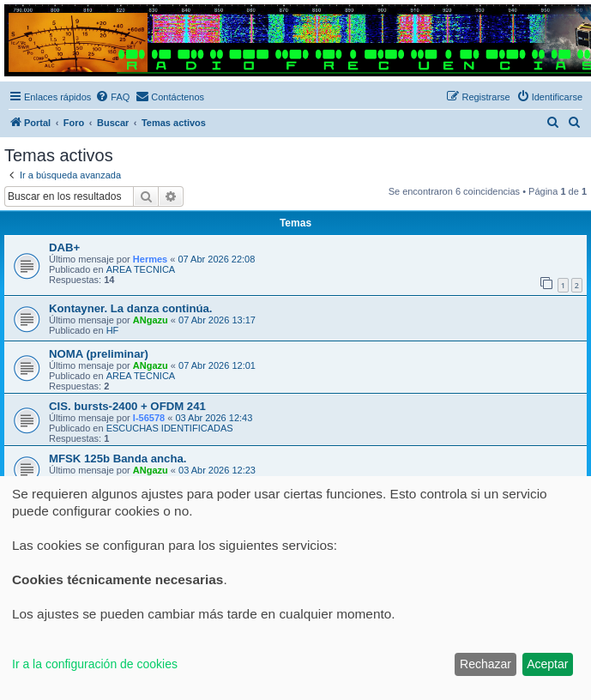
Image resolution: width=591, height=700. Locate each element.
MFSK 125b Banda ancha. (118, 459)
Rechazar (485, 664)
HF (113, 330)
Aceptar (547, 664)
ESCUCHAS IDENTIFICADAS (170, 428)
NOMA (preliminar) (99, 354)
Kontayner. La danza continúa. (131, 308)
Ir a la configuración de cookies (95, 664)
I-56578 (149, 418)
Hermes (150, 259)
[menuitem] (112, 97)
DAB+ (64, 247)
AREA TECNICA (141, 269)
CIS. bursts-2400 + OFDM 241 (127, 406)
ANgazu (151, 320)
